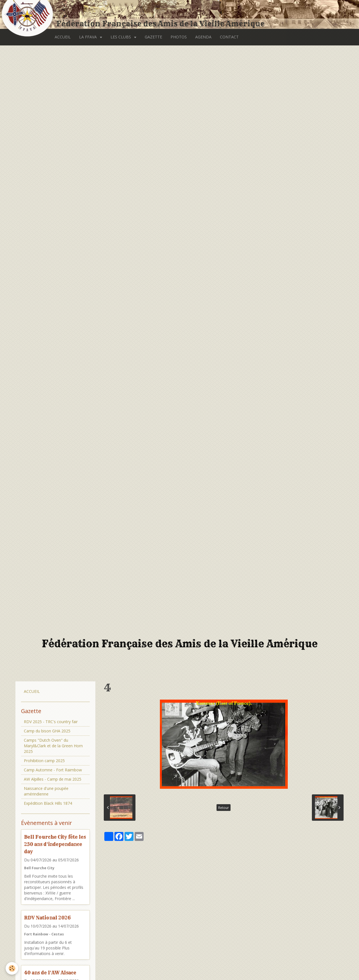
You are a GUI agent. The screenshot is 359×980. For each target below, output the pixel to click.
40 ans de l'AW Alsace (50, 972)
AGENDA (203, 37)
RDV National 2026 (47, 918)
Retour (224, 808)
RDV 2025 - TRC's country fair (51, 722)
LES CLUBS (121, 37)
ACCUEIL (63, 37)
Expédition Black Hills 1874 (48, 803)
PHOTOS (179, 37)
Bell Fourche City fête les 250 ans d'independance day (55, 844)
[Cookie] (12, 968)
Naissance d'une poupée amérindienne (46, 791)
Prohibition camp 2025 (44, 761)
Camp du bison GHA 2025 (47, 731)
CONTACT (229, 37)
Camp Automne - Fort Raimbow (53, 770)
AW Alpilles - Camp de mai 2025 (53, 779)
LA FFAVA (88, 37)
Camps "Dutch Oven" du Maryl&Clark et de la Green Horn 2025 (53, 746)
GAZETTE (153, 37)
